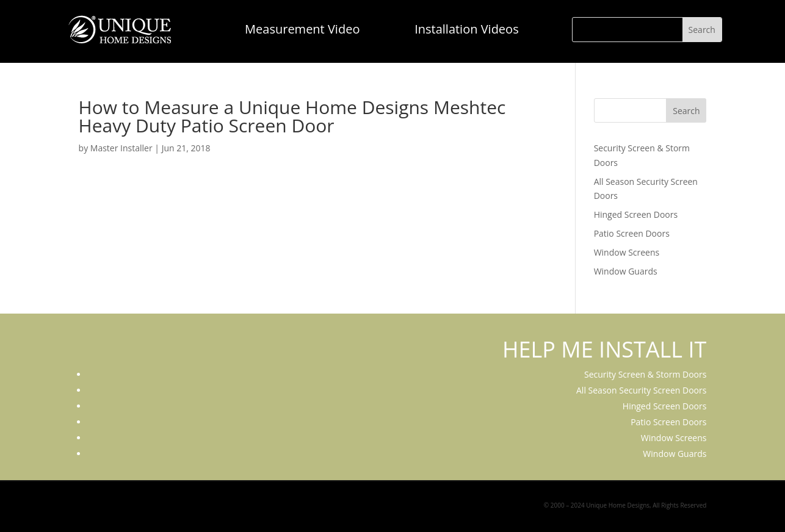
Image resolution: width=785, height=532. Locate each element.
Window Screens (627, 252)
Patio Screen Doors (632, 233)
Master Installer (121, 148)
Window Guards (626, 271)
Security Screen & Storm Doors (645, 374)
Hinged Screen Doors (636, 214)
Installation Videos (467, 29)
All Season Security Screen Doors (641, 390)
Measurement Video (302, 29)
